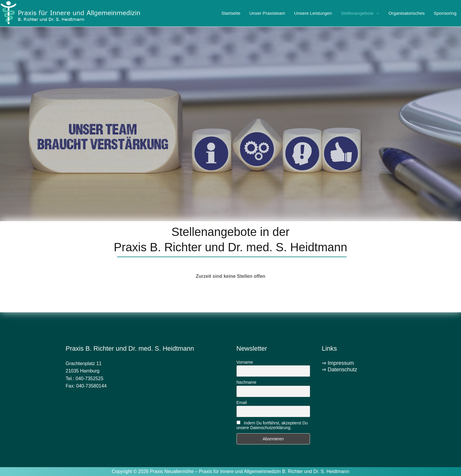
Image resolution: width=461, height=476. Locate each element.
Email (242, 403)
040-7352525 (89, 379)
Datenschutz (342, 370)
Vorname (245, 362)
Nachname (247, 382)
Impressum (341, 363)
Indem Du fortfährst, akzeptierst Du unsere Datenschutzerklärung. (272, 425)
